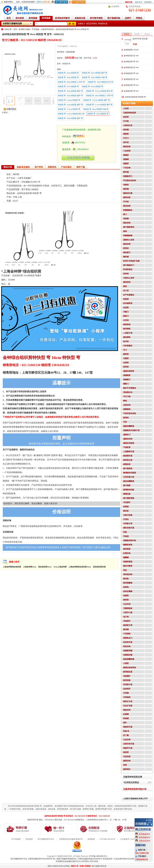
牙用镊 (126, 693)
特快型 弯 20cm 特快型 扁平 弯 (95, 73)
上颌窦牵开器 (129, 452)
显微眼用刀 (128, 176)
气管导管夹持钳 (130, 413)
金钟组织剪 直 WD (131, 56)
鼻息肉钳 (127, 206)
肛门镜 (126, 735)
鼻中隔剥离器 (129, 498)
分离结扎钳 (128, 125)
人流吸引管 (128, 333)
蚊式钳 (126, 341)
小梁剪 (126, 663)
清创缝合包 (128, 392)
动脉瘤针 (127, 676)
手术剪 (126, 121)
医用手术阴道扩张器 (131, 261)
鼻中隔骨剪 (128, 468)
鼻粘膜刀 (127, 252)
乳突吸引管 (128, 685)
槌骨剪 (126, 752)
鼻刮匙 (126, 579)
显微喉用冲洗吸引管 (131, 430)
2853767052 (78, 143)
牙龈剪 (126, 358)
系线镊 (126, 219)
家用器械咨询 (144, 837)
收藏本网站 (8, 2)
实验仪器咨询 (144, 841)
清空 (150, 782)
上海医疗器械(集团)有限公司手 (135, 799)
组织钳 (126, 274)
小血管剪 (127, 151)
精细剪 (126, 134)
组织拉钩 (127, 646)
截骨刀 (126, 316)
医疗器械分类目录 (99, 866)
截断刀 (126, 384)
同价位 (147, 34)
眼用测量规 (128, 583)
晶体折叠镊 (128, 591)
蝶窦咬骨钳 (128, 545)
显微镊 (126, 159)
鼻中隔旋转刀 (129, 265)
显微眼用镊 (128, 651)
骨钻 (125, 570)
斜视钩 (126, 587)
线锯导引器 (128, 748)
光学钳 (126, 320)
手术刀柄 (127, 396)
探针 (125, 723)
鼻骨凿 (126, 600)
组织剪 (126, 117)
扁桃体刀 (127, 435)
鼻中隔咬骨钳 (129, 227)
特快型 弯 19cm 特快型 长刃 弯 (101, 82)
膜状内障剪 (128, 566)
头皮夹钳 (127, 604)
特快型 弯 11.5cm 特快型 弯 (69, 109)
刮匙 (125, 532)
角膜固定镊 (128, 655)
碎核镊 (126, 718)
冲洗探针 (127, 502)
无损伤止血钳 (129, 278)
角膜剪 (126, 596)
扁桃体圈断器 (129, 426)
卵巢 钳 (126, 731)
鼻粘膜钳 (127, 337)
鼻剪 (125, 286)
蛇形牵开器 (128, 642)
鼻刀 (125, 214)
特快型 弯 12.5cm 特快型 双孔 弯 (99, 91)
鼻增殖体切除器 (130, 473)
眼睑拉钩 (127, 710)
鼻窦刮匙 (127, 494)
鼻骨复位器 (128, 460)
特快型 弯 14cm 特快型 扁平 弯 (70, 118)
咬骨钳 (126, 248)
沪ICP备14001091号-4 (98, 856)
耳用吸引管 (128, 524)
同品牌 (137, 34)
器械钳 (126, 155)
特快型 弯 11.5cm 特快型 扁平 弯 (99, 105)
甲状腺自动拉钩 (130, 180)
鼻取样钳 (127, 223)
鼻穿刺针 (127, 769)
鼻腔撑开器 (128, 456)
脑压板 (126, 511)
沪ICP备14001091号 (107, 839)
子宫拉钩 (127, 168)
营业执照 (29, 839)
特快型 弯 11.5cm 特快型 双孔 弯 (71, 114)
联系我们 (148, 2)
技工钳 (126, 291)
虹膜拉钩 (127, 553)
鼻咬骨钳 (127, 282)
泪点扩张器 (128, 706)
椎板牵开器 (128, 727)
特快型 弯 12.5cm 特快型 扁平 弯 (97, 100)
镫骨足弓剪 (128, 701)
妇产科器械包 (129, 295)
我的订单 (129, 2)
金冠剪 (126, 308)
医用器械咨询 (144, 834)
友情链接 (91, 839)
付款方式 (138, 2)
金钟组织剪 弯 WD (131, 62)
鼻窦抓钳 (127, 464)
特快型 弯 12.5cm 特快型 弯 (69, 100)
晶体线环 (127, 689)
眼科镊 (126, 172)
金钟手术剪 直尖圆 (140, 39)
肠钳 (125, 231)
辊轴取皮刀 (128, 638)
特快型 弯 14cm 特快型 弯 (68, 77)
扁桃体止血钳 (129, 240)
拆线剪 (126, 299)
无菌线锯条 (128, 608)
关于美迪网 (16, 839)
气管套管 (127, 447)
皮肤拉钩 (127, 405)
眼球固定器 (128, 672)
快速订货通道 (85, 866)
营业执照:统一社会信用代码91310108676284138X (123, 859)
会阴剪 (126, 363)
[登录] (39, 2)
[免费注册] (46, 2)
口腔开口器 (128, 613)
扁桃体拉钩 (128, 439)
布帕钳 (126, 185)
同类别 (127, 34)
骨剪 (125, 765)
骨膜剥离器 (128, 562)
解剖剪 (126, 354)
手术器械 (35, 29)
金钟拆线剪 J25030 (131, 50)
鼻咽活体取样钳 (130, 668)
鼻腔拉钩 (127, 761)
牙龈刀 (126, 312)
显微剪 (126, 164)
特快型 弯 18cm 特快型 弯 (68, 73)
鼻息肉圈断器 (129, 481)
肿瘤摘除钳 (128, 210)
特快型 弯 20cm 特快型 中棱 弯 (96, 109)
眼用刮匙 (127, 680)
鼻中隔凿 (127, 485)
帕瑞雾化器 (103, 24)
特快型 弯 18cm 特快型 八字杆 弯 (100, 96)
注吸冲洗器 (128, 515)
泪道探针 (127, 621)
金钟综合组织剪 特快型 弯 (135, 97)
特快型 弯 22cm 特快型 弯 (68, 87)
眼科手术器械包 (130, 388)
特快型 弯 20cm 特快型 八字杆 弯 (71, 82)
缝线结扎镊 (128, 193)
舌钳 (125, 422)
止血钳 (126, 108)
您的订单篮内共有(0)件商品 (59, 866)
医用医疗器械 (24, 29)
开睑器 (126, 536)
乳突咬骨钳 (128, 269)
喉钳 (125, 401)
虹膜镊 (126, 714)
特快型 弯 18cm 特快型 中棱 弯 (95, 77)
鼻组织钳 (127, 147)
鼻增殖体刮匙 (129, 490)
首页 (15, 29)
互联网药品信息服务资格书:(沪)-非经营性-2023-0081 (77, 861)
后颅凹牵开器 (129, 744)
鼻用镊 (126, 629)
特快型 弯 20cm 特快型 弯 (93, 87)
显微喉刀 (127, 380)
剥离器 (126, 507)
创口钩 (126, 617)
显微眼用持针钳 (130, 540)
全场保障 (115, 6)
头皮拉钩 (127, 740)
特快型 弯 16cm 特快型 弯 (98, 114)
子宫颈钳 (127, 634)
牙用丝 (126, 519)
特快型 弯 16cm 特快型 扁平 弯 (70, 96)
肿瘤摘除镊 (128, 236)
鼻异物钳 (127, 329)
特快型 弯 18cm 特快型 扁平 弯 (70, 91)
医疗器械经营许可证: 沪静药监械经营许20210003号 (32, 859)
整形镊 (126, 189)
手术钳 (126, 202)
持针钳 (126, 142)
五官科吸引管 (129, 477)
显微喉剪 (127, 375)
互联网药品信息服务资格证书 (71, 839)
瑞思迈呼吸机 (92, 24)
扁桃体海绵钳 (129, 371)
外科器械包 (128, 346)
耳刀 (125, 350)
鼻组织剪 (127, 244)
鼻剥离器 (127, 549)
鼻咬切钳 (127, 197)
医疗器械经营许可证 (46, 839)
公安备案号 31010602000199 (131, 839)
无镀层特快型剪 (47, 29)
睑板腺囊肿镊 (129, 659)
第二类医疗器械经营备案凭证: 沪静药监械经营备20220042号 (78, 859)
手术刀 (126, 138)
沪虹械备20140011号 (31, 182)
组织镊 (126, 130)
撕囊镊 (126, 557)
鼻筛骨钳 (127, 324)
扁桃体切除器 (129, 443)
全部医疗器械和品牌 (12, 24)
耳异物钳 (127, 697)
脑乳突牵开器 (129, 528)
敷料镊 (126, 257)
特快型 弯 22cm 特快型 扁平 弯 (70, 105)
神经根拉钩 (128, 574)
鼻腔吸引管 (128, 625)
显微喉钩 (127, 409)
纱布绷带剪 (128, 303)
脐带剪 (126, 367)
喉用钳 (126, 418)
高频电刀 (81, 24)
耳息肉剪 (127, 757)
